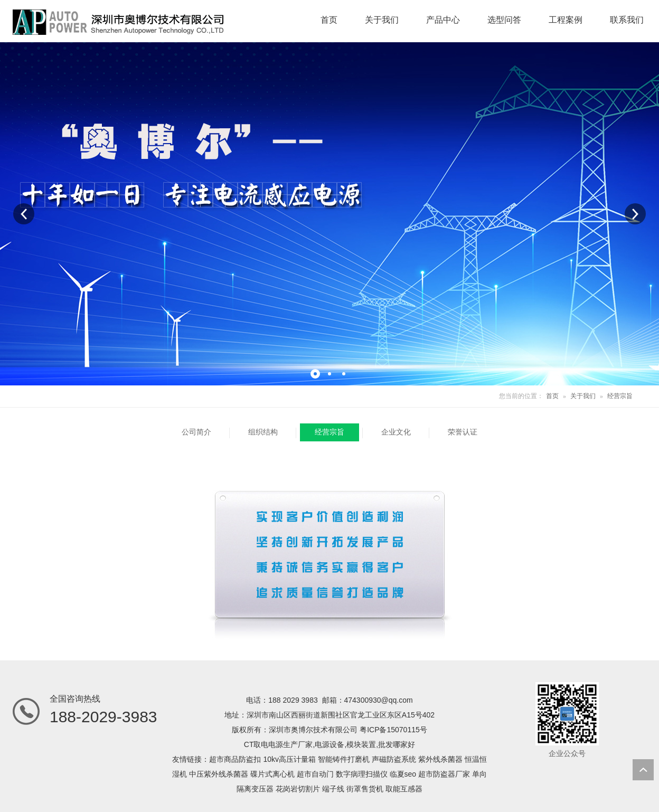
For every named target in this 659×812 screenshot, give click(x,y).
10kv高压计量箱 (289, 759)
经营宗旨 (620, 396)
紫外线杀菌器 (440, 759)
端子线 (333, 789)
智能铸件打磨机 (344, 759)
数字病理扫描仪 (362, 774)
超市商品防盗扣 (235, 759)
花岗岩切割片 (298, 789)
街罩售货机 (365, 789)
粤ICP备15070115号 (393, 730)
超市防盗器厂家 (444, 774)
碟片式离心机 (272, 774)
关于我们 (583, 396)
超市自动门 (315, 774)
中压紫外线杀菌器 (219, 774)
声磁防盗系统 (394, 759)
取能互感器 (404, 789)
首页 (552, 396)
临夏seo (403, 774)
